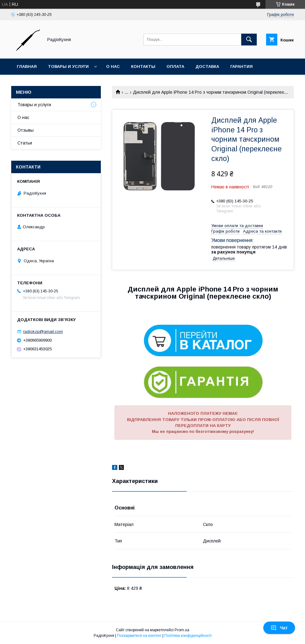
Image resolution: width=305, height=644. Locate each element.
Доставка (207, 66)
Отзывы (26, 130)
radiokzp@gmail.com (43, 331)
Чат (279, 628)
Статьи (25, 143)
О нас (113, 66)
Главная (27, 66)
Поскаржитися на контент (139, 636)
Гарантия (242, 66)
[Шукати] (249, 40)
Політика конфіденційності (188, 636)
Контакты (143, 66)
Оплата (175, 66)
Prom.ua (182, 630)
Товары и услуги (68, 66)
